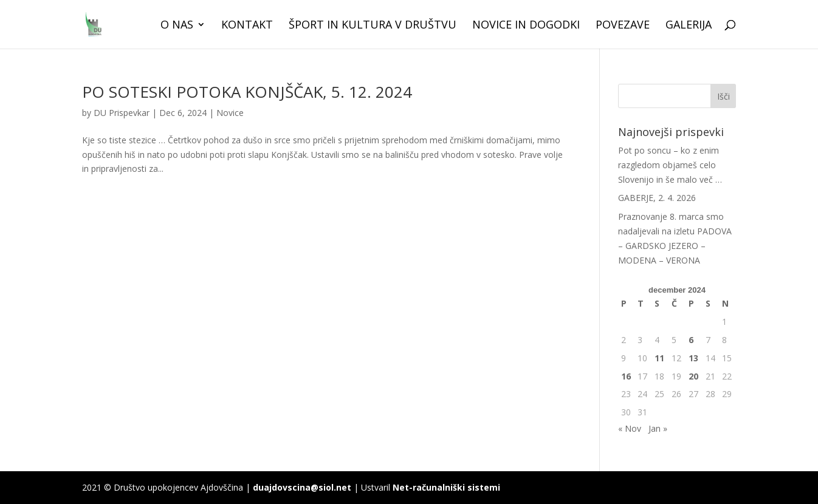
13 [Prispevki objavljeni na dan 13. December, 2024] (693, 358)
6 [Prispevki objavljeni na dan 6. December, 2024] (691, 340)
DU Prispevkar (122, 113)
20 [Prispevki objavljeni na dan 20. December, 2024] (693, 376)
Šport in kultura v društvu (373, 26)
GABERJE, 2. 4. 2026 (657, 198)
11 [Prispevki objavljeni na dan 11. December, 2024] (659, 358)
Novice (230, 113)
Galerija (689, 26)
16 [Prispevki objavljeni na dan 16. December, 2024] (626, 376)
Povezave (623, 26)
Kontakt (247, 26)
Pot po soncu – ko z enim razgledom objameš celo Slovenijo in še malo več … (670, 165)
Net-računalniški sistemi (446, 487)
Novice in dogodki (526, 26)
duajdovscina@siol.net (302, 487)
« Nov (630, 428)
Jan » (658, 428)
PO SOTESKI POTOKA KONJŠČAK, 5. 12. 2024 (247, 92)
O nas (177, 26)
